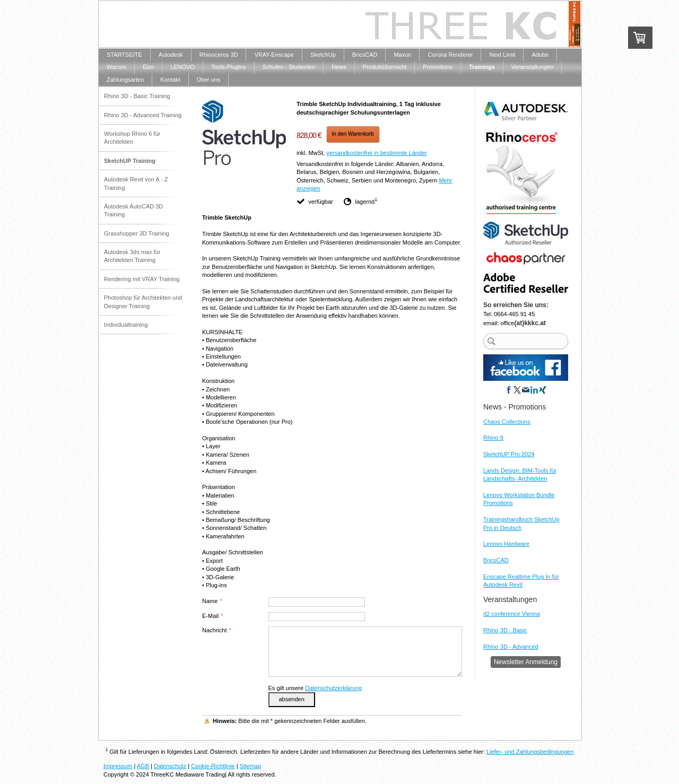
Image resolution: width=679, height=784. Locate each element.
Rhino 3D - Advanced (511, 647)
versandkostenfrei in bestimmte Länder (377, 153)
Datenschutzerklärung (333, 688)
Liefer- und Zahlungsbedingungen (530, 752)
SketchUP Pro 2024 (509, 454)
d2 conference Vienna (512, 614)
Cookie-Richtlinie (213, 766)
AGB (143, 766)
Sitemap (250, 766)
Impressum (118, 766)
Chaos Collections (507, 422)
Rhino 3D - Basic (505, 630)
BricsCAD (496, 560)
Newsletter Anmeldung (526, 662)
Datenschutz (170, 766)
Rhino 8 (493, 438)
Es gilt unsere (315, 688)
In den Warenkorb (353, 134)
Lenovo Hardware (506, 544)
